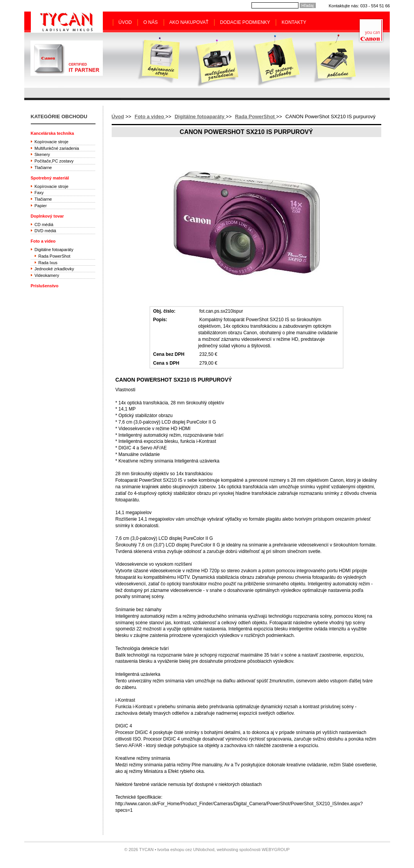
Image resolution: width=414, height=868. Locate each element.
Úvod (125, 22)
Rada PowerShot (256, 116)
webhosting (228, 850)
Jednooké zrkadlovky (54, 269)
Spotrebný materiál (50, 178)
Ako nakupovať (189, 22)
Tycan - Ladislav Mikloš (67, 22)
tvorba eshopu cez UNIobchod (186, 850)
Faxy (39, 193)
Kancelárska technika (53, 133)
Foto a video (150, 116)
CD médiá (44, 225)
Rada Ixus (48, 263)
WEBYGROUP (276, 850)
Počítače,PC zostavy (54, 161)
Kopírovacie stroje (52, 142)
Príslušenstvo (45, 286)
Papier (41, 206)
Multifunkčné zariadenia (57, 148)
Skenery (42, 154)
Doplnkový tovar (47, 216)
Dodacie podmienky (245, 22)
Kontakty (294, 22)
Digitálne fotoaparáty (200, 116)
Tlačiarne (43, 168)
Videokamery (47, 275)
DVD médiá (45, 231)
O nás (150, 22)
